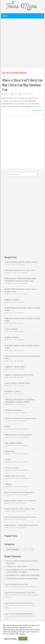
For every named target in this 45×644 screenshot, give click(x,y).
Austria (8, 460)
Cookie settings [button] (10, 639)
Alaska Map (9, 451)
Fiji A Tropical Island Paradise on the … (21, 517)
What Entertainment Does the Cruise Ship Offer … (22, 357)
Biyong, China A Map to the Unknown (20, 501)
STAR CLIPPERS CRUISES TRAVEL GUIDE (21, 262)
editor (7, 94)
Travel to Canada (12, 468)
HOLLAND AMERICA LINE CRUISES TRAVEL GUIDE (22, 347)
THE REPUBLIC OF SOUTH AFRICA (18, 435)
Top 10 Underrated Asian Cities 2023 (20, 593)
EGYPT (7, 427)
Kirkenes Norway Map (28, 579)
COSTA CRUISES (11, 329)
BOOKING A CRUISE (13, 391)
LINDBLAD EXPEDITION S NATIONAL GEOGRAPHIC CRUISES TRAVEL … (19, 401)
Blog (15, 94)
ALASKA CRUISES (12, 337)
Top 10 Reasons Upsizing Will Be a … (20, 603)
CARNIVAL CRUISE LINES (15, 367)
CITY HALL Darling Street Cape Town (20, 270)
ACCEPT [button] (23, 639)
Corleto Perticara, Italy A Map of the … (21, 509)
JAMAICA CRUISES (12, 300)
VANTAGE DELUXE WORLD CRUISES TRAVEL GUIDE (22, 320)
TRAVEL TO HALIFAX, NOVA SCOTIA (19, 375)
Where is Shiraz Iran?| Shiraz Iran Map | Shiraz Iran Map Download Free (22, 85)
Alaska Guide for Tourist (15, 476)
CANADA (8, 484)
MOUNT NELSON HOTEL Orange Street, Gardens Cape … (21, 290)
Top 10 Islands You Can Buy (16, 584)
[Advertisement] (22, 43)
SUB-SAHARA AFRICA (13, 443)
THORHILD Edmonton (13, 410)
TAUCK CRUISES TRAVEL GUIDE (17, 383)
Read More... (38, 110)
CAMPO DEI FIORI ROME (30, 575)
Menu (5, 16)
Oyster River (22, 566)
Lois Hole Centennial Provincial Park (20, 418)
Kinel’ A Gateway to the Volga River (19, 492)
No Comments (27, 94)
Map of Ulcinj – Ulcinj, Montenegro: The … (22, 525)
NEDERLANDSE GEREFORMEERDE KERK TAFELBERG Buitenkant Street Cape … (20, 280)
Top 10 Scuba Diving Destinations (19, 614)
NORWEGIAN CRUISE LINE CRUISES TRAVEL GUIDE (22, 309)
